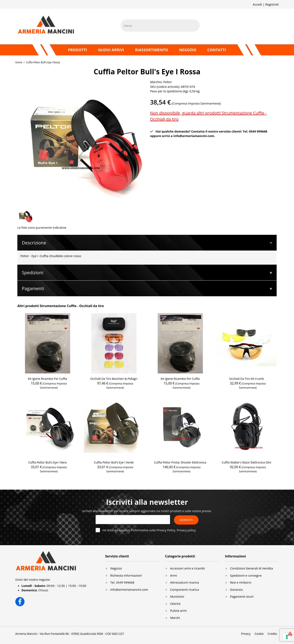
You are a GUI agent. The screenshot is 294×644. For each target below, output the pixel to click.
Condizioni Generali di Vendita (252, 568)
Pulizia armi (178, 611)
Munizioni (177, 596)
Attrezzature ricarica (184, 582)
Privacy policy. (187, 530)
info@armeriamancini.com (194, 136)
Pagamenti (33, 288)
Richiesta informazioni (126, 575)
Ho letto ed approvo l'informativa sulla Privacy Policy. (149, 530)
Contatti (217, 50)
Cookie (259, 634)
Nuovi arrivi (111, 50)
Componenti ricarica (184, 589)
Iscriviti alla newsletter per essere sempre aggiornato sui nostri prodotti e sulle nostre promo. (147, 511)
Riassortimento (151, 50)
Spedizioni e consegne (246, 575)
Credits (272, 634)
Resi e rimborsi (241, 582)
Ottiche (175, 604)
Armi (173, 575)
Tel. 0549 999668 (122, 582)
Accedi (257, 4)
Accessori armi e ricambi (187, 568)
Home (19, 62)
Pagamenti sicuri (242, 596)
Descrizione (34, 243)
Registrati (272, 4)
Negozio (188, 50)
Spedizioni (33, 272)
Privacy (246, 634)
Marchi (175, 618)
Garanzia (236, 589)
